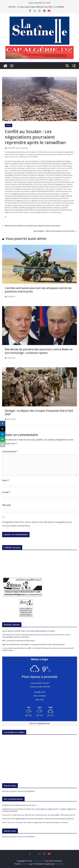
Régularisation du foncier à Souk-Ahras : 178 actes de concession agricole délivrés (44, 819)
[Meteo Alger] (40, 707)
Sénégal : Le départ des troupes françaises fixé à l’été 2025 (39, 412)
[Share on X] (3, 429)
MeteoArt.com (44, 723)
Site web (6, 505)
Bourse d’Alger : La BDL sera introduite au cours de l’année (55, 231)
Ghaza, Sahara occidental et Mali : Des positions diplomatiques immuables (29, 631)
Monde (9, 125)
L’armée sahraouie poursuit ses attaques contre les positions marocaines (38, 290)
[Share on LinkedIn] (3, 434)
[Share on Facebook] (3, 424)
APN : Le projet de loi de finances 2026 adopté (18, 641)
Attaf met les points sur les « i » (27, 805)
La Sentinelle (23, 148)
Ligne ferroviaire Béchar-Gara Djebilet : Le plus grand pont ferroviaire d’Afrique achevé (33, 644)
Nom (6, 480)
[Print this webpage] (3, 445)
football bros (7, 805)
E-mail (6, 492)
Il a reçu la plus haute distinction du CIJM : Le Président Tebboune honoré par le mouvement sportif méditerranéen (43, 8)
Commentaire (10, 451)
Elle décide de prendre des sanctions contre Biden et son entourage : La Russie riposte (39, 351)
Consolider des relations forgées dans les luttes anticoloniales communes (42, 822)
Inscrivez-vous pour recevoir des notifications (18, 791)
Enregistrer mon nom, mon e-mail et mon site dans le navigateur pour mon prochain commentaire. (37, 524)
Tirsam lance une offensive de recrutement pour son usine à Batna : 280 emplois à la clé (44, 815)
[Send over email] (3, 439)
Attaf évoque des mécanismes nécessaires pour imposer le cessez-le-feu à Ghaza (31, 226)
